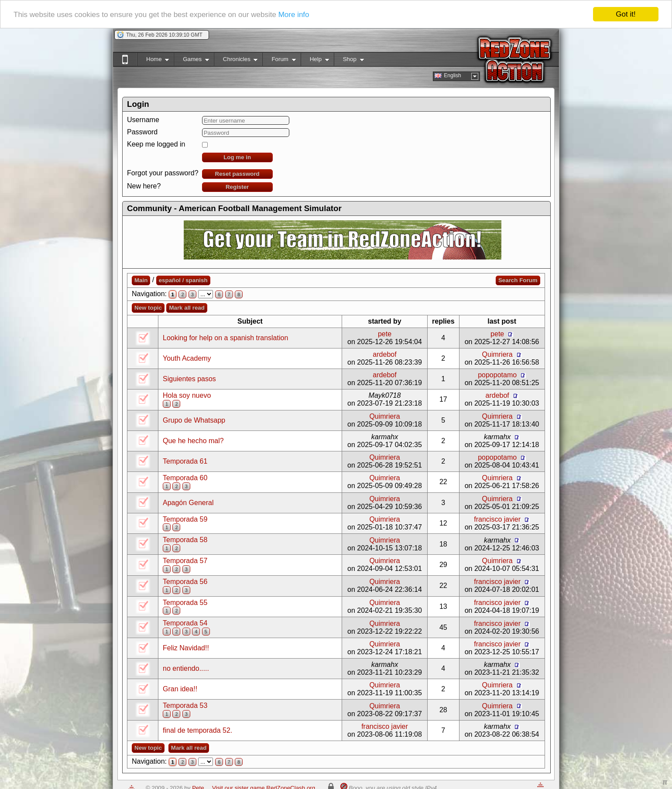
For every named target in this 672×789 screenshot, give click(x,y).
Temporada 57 (185, 561)
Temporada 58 (185, 540)
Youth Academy (187, 358)
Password (142, 132)
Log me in (237, 157)
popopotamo (497, 375)
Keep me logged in (156, 144)
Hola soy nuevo (187, 395)
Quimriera (497, 354)
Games (191, 61)
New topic (148, 308)
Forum (279, 61)
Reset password (237, 174)
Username (143, 120)
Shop (349, 61)
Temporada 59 (185, 519)
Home (153, 61)
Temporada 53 (185, 705)
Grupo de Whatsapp (194, 420)
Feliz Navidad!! (186, 648)
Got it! (626, 14)
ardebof (384, 354)
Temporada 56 (185, 582)
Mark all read (187, 308)
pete (385, 334)
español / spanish (183, 280)
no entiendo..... (186, 668)
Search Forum (518, 280)
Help (315, 61)
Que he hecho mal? (193, 441)
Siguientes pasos (189, 379)
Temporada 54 (185, 623)
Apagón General (188, 503)
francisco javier (497, 519)
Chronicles (236, 61)
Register (237, 187)
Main (141, 280)
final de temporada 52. (197, 730)
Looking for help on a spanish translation (225, 338)
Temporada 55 (185, 603)
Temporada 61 (185, 461)
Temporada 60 (185, 478)
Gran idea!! (180, 689)
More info (294, 15)
